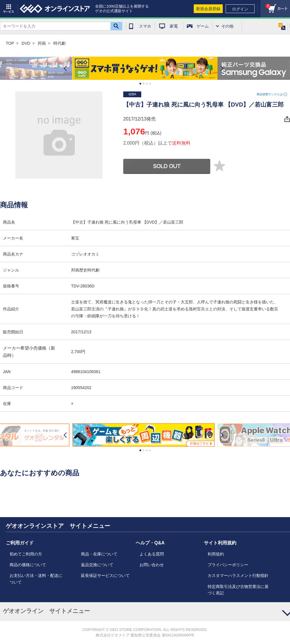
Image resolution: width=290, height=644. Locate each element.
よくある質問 (152, 554)
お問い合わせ (152, 565)
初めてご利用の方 (26, 554)
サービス (9, 9)
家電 (174, 26)
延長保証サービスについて (105, 575)
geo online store (55, 9)
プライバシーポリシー (228, 565)
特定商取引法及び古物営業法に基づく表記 (238, 590)
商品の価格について (28, 565)
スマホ (145, 26)
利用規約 (216, 554)
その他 (227, 26)
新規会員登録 (208, 9)
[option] (145, 68)
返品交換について (97, 565)
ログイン (240, 9)
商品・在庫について (99, 554)
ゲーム (203, 26)
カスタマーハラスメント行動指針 (238, 575)
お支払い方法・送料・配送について (36, 579)
